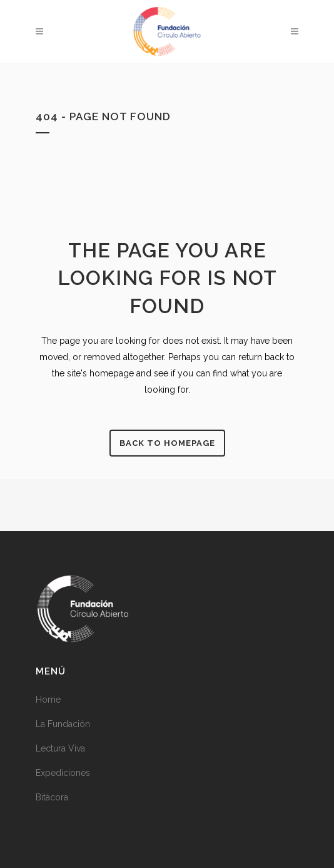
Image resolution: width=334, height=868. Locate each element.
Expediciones (63, 773)
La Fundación (63, 724)
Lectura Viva (60, 748)
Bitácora (52, 797)
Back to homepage (167, 443)
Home (48, 700)
